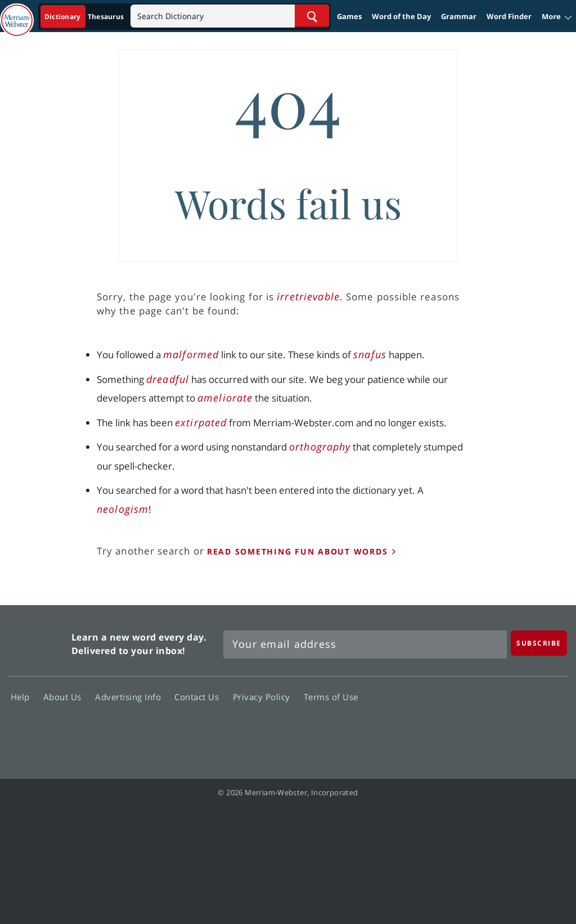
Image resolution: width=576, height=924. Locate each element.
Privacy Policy (265, 697)
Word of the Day (401, 16)
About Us (66, 697)
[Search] (230, 16)
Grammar (459, 16)
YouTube (505, 729)
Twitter (465, 729)
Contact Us (200, 697)
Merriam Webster (39, 641)
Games (349, 16)
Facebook (424, 729)
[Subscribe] (539, 643)
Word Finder (509, 16)
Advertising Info (131, 697)
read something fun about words (298, 551)
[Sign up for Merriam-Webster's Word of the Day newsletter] (365, 644)
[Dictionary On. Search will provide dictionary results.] (85, 17)
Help (23, 697)
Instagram (546, 729)
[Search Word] (312, 16)
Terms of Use (331, 697)
